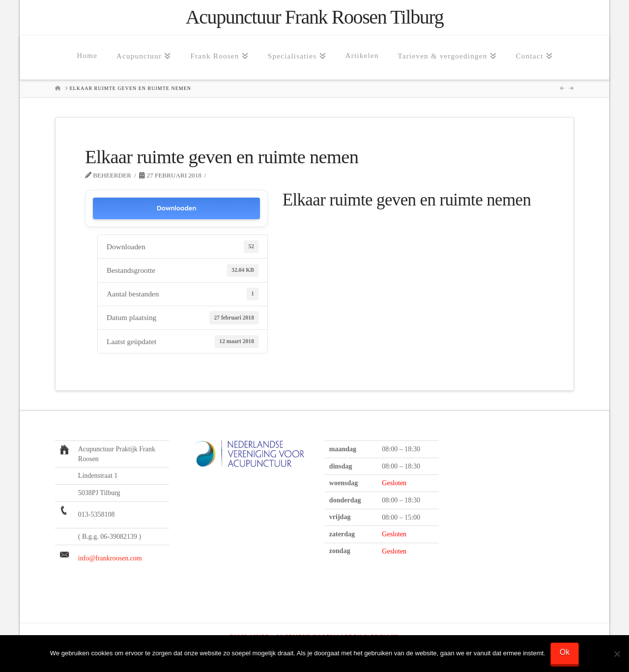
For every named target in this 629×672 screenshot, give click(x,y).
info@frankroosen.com (110, 558)
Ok (565, 652)
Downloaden (177, 208)
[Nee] (617, 654)
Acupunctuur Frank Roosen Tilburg (314, 17)
